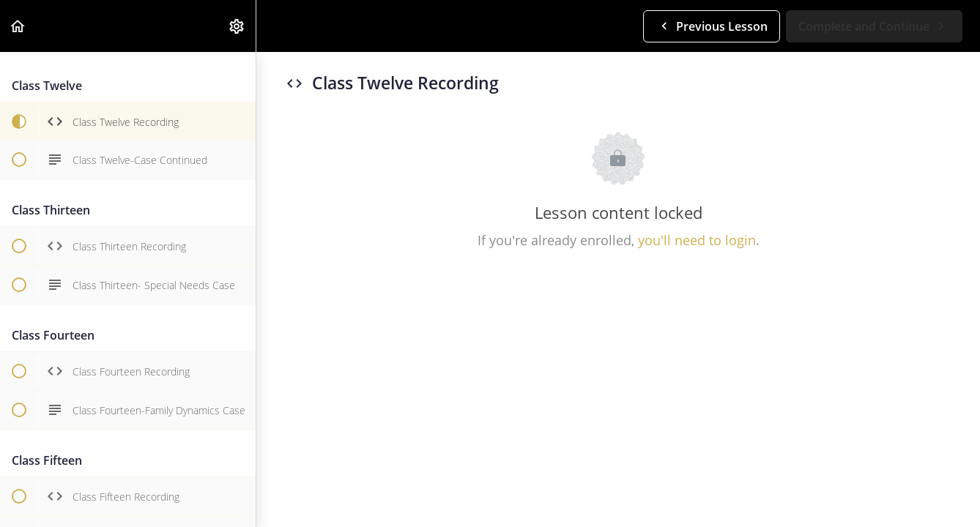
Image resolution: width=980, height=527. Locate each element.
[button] (18, 26)
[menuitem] (237, 26)
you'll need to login (697, 240)
